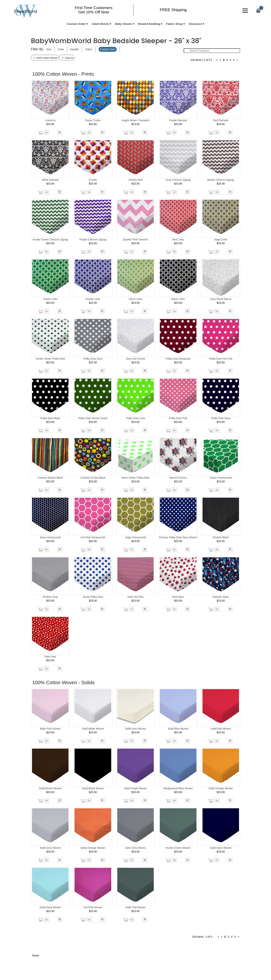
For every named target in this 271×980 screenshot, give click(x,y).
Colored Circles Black (93, 478)
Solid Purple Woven (136, 788)
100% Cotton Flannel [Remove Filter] (45, 58)
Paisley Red (136, 180)
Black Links (178, 299)
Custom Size (108, 49)
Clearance (195, 24)
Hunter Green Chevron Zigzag (50, 239)
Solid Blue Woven (178, 729)
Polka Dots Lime (135, 418)
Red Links (178, 239)
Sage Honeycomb (135, 537)
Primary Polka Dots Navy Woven (178, 537)
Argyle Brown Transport (135, 120)
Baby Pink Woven (50, 729)
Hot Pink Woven (93, 907)
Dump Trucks (93, 120)
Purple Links (93, 299)
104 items (196, 60)
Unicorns (50, 120)
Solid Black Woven (93, 788)
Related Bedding (149, 24)
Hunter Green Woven (178, 848)
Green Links (50, 299)
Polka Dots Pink (178, 418)
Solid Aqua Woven (50, 907)
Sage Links (221, 239)
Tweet (35, 956)
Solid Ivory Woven (136, 729)
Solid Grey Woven (50, 848)
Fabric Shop (174, 24)
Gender (75, 49)
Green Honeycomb (221, 478)
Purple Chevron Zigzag (93, 239)
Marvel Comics (178, 478)
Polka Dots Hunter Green (93, 418)
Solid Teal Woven (135, 907)
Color (61, 49)
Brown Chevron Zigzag (221, 180)
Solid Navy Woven (221, 848)
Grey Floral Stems (221, 299)
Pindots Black (221, 537)
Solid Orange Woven (221, 788)
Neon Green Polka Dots (135, 478)
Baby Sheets (123, 24)
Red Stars (178, 597)
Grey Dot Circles (136, 359)
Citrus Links (135, 299)
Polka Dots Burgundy (178, 359)
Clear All (67, 58)
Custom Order (76, 24)
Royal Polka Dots (93, 597)
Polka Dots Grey (93, 359)
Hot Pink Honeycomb (93, 537)
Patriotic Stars (221, 597)
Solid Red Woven (221, 729)
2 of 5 (207, 60)
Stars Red (50, 657)
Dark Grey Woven (135, 848)
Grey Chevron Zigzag (178, 180)
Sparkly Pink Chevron (136, 239)
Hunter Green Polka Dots (50, 359)
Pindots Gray (50, 597)
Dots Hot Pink (135, 597)
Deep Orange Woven (93, 848)
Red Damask (221, 120)
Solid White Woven (93, 729)
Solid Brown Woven (50, 788)
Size (49, 49)
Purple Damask (178, 120)
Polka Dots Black (50, 418)
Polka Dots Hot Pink (221, 359)
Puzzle (93, 180)
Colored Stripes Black (50, 478)
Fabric (89, 49)
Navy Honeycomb (50, 537)
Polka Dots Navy (221, 418)
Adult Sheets (100, 24)
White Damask (50, 180)
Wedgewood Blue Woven (178, 788)
